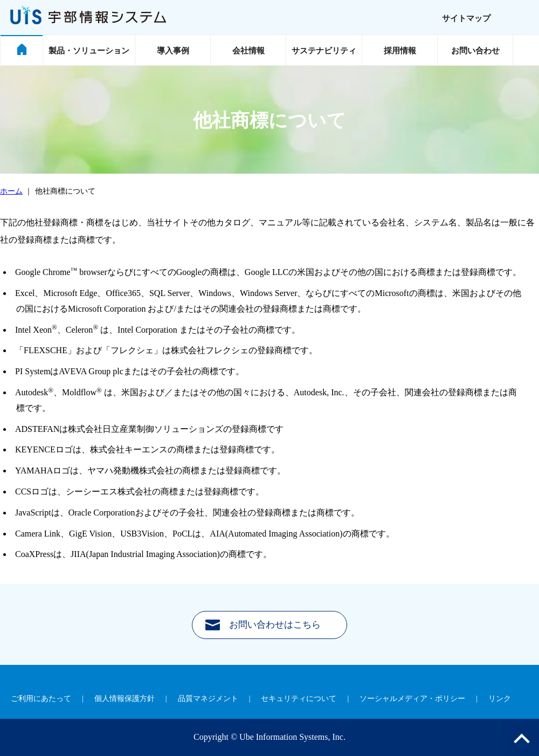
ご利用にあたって (41, 699)
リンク (500, 699)
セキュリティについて (299, 699)
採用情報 (400, 51)
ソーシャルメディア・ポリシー (412, 699)
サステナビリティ (324, 51)
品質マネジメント (208, 699)
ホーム (11, 191)
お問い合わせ (475, 51)
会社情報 (248, 51)
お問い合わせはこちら (275, 625)
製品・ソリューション (89, 51)
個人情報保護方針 (125, 699)
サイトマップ (466, 18)
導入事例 (173, 51)
